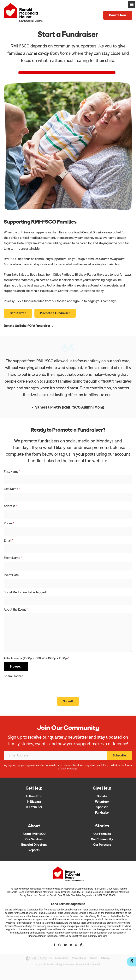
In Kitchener (34, 807)
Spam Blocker (13, 676)
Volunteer (102, 802)
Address (10, 506)
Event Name (13, 558)
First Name (12, 472)
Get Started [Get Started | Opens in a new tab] (18, 313)
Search (94, 958)
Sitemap (105, 958)
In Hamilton (34, 796)
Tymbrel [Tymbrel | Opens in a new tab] (96, 965)
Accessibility (62, 958)
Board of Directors (34, 845)
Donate (102, 796)
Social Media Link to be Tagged (25, 592)
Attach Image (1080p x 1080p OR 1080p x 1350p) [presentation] (37, 659)
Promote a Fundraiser (55, 313)
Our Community (102, 839)
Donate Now (118, 15)
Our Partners (102, 845)
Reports (34, 850)
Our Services (34, 839)
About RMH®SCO (34, 834)
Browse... (16, 667)
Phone (9, 524)
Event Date (11, 575)
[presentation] (27, 686)
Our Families (102, 834)
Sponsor (102, 807)
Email (8, 541)
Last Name (12, 489)
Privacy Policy (79, 958)
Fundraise (102, 813)
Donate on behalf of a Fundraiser (27, 326)
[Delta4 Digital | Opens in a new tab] (39, 959)
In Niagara (34, 802)
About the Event (16, 610)
